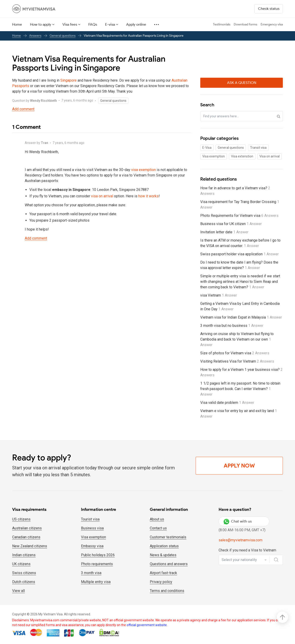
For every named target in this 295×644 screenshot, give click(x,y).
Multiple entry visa (96, 582)
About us (157, 519)
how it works (149, 196)
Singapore (68, 80)
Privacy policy (161, 582)
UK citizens (21, 564)
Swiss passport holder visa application (239, 254)
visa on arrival (102, 196)
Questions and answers (169, 564)
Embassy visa (92, 546)
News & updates (163, 555)
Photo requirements (97, 564)
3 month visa (91, 573)
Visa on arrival (270, 156)
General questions (63, 36)
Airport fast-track (163, 573)
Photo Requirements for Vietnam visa (239, 216)
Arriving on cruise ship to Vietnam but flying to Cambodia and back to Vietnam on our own (237, 339)
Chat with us (238, 521)
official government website (147, 625)
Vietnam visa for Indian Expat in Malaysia (241, 317)
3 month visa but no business (232, 326)
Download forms (245, 24)
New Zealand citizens (30, 546)
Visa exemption (214, 156)
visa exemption (143, 170)
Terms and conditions (167, 591)
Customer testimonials (168, 537)
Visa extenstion (242, 156)
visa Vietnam (219, 295)
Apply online (136, 24)
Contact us (158, 528)
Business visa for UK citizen (231, 224)
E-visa (110, 24)
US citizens (21, 519)
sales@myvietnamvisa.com (241, 540)
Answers (35, 36)
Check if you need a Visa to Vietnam (247, 550)
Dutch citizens (24, 582)
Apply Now (239, 466)
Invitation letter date (224, 232)
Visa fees (70, 24)
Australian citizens (27, 528)
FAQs (93, 24)
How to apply (41, 24)
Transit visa (258, 148)
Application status (164, 546)
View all (18, 591)
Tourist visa (90, 519)
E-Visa (207, 148)
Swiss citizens (24, 573)
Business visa (92, 528)
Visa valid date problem (227, 403)
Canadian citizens (26, 537)
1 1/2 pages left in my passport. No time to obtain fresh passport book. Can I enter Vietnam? (240, 389)
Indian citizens (24, 555)
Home (17, 24)
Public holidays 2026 (98, 555)
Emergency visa (272, 24)
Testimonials (222, 24)
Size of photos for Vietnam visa (235, 353)
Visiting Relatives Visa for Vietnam (237, 361)
